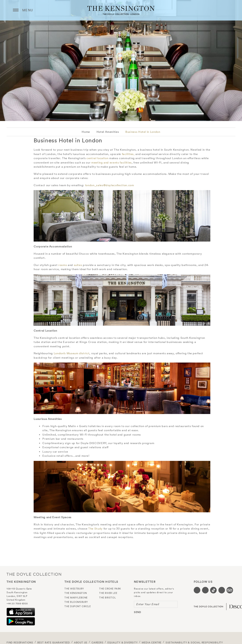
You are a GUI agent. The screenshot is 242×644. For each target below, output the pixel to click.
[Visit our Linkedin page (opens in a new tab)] (222, 590)
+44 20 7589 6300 (17, 603)
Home (86, 132)
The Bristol (107, 598)
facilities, (128, 154)
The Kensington (121, 10)
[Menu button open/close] (16, 10)
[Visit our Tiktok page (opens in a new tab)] (213, 590)
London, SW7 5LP (17, 596)
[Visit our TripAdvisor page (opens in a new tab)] (230, 590)
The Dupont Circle (78, 606)
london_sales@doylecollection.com (110, 185)
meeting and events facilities (111, 163)
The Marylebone (76, 598)
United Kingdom (16, 600)
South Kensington (17, 592)
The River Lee (108, 593)
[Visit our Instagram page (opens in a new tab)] (205, 590)
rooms (63, 265)
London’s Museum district (72, 353)
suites (78, 265)
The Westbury (74, 589)
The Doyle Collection (34, 574)
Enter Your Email (148, 604)
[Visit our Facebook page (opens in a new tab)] (197, 590)
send (137, 612)
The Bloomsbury (76, 602)
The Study (95, 529)
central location (97, 158)
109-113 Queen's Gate (19, 589)
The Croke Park (110, 589)
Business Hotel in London (143, 132)
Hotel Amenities (108, 132)
